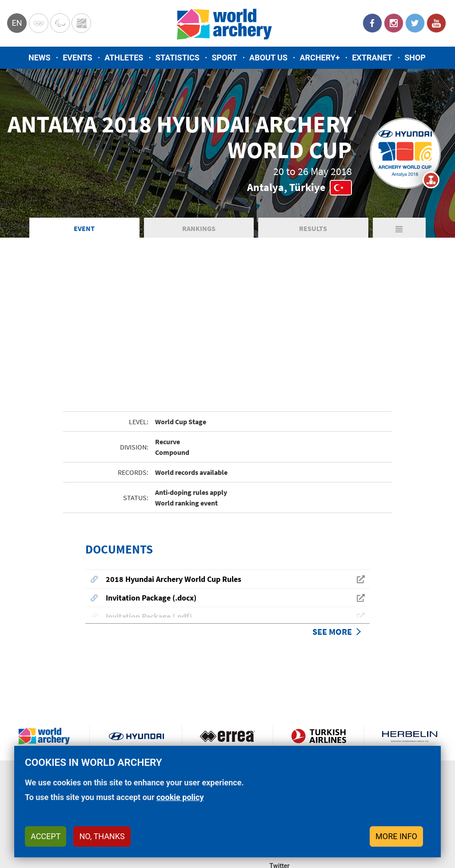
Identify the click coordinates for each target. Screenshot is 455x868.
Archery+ (319, 58)
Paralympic (60, 23)
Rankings (199, 228)
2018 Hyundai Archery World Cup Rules (174, 579)
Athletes (124, 58)
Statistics (178, 58)
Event (84, 228)
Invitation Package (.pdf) (149, 616)
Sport (224, 58)
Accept (46, 836)
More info (396, 836)
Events (78, 58)
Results (313, 228)
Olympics (39, 23)
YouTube (436, 23)
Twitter (415, 23)
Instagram (394, 23)
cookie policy (180, 797)
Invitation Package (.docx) (151, 598)
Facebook (372, 23)
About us (268, 58)
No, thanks (102, 836)
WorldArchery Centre (81, 23)
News (40, 58)
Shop (415, 58)
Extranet (372, 58)
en (17, 23)
